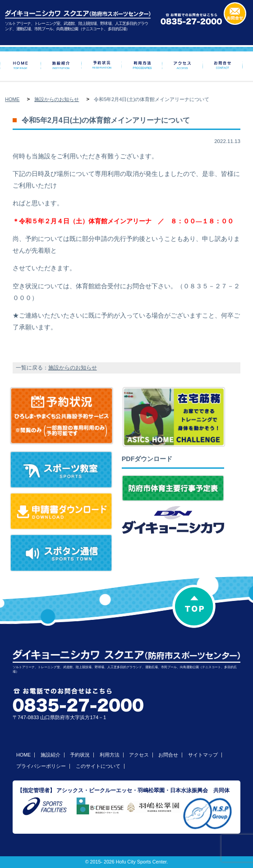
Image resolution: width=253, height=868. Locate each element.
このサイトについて (98, 766)
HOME (12, 99)
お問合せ (168, 755)
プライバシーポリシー (41, 766)
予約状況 (80, 755)
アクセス (139, 755)
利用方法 (110, 755)
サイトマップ (203, 755)
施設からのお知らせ (57, 99)
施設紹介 (51, 755)
